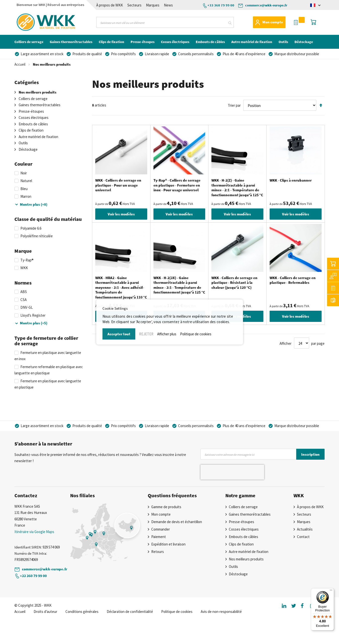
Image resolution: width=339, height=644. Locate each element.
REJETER (146, 334)
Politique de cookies (196, 334)
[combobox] (165, 22)
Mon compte (273, 22)
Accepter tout (119, 334)
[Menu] (331, 591)
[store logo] (37, 22)
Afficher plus (167, 334)
